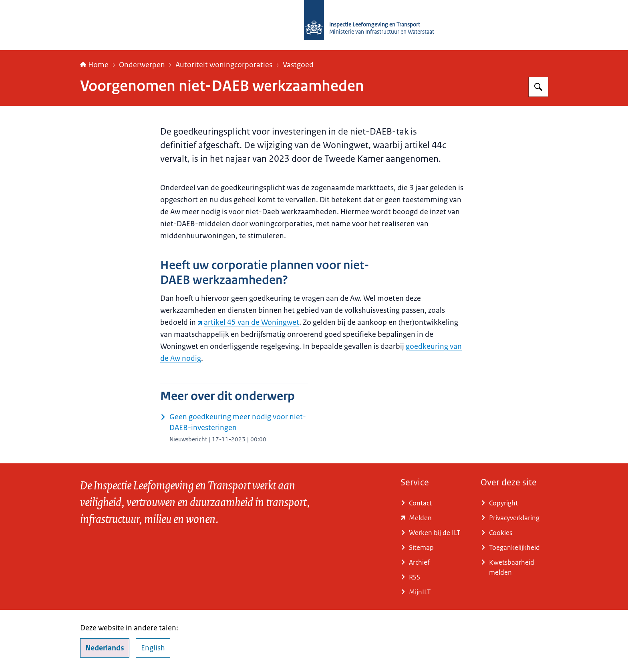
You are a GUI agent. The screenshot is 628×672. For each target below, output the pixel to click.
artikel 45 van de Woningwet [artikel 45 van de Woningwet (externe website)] (248, 322)
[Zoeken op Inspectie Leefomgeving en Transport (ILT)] (538, 87)
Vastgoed (298, 65)
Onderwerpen (142, 65)
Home (94, 65)
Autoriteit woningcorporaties (224, 65)
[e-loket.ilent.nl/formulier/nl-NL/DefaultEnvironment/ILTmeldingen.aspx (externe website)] (434, 518)
